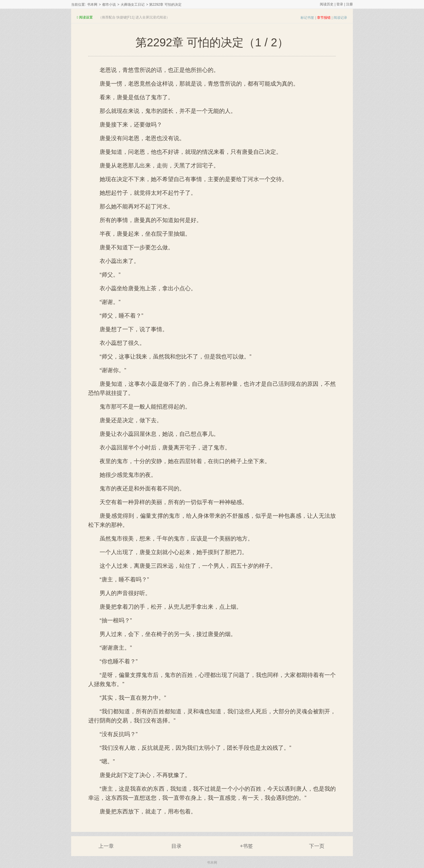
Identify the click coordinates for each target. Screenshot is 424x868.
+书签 (247, 846)
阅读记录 (340, 18)
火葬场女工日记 (133, 5)
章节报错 (324, 18)
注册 (349, 4)
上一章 (106, 846)
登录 (340, 4)
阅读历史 (327, 4)
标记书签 (307, 18)
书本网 (92, 5)
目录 (176, 846)
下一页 (317, 846)
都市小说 (109, 5)
